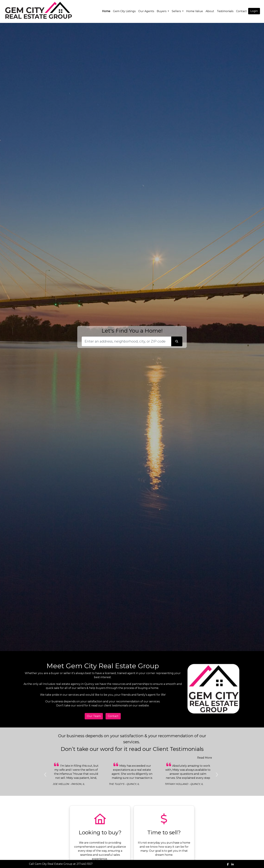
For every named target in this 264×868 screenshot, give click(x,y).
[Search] (127, 341)
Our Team (94, 716)
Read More (205, 758)
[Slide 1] (66, 792)
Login (254, 11)
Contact (113, 716)
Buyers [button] (162, 11)
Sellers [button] (177, 11)
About (210, 11)
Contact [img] (241, 11)
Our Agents (146, 11)
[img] (228, 864)
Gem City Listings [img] (124, 11)
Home (106, 11)
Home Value (195, 11)
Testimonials (225, 11)
